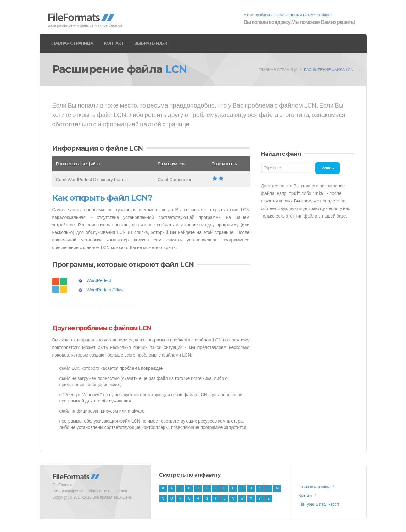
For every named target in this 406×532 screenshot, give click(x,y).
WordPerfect (99, 280)
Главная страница (72, 43)
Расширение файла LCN (329, 70)
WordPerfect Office (105, 290)
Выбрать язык (151, 43)
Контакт (114, 43)
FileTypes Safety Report (319, 504)
